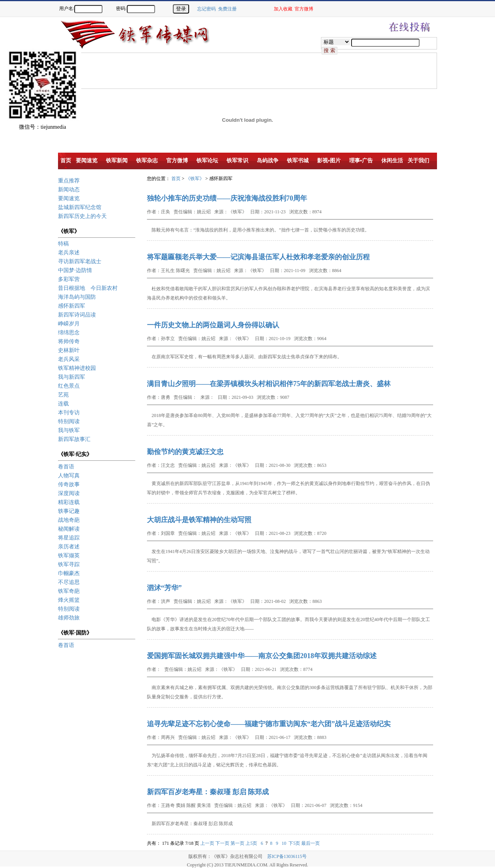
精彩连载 (69, 502)
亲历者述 (69, 547)
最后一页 (311, 843)
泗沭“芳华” (164, 588)
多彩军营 (69, 279)
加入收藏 (283, 9)
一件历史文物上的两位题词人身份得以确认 (213, 325)
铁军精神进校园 (77, 368)
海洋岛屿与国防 (77, 297)
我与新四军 (72, 377)
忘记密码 (207, 9)
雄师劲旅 (69, 618)
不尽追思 (69, 582)
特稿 (63, 244)
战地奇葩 (69, 520)
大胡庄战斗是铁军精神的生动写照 (199, 520)
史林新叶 (69, 350)
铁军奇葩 (69, 591)
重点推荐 (69, 181)
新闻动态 (69, 190)
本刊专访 (69, 413)
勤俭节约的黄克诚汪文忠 (185, 452)
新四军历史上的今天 (82, 216)
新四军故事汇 (74, 439)
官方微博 (304, 9)
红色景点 (69, 386)
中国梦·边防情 (75, 270)
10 (284, 843)
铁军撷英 (69, 556)
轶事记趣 (69, 511)
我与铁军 (69, 430)
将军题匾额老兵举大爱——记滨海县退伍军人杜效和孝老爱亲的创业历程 (258, 257)
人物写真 (69, 476)
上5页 (251, 843)
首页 (176, 179)
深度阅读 (69, 493)
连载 (63, 404)
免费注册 (227, 9)
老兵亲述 (69, 253)
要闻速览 (69, 198)
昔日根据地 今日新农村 (88, 288)
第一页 (237, 843)
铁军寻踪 (69, 564)
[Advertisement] (199, 70)
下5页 (294, 843)
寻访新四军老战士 (80, 261)
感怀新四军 (72, 306)
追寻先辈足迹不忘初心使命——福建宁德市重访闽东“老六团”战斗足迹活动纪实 (269, 724)
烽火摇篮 (69, 600)
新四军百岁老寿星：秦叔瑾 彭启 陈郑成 (208, 792)
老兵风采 (69, 359)
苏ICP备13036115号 (287, 856)
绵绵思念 (69, 333)
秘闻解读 (69, 529)
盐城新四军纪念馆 (80, 207)
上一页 (207, 843)
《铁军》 (195, 179)
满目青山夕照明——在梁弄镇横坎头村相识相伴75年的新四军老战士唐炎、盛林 (269, 384)
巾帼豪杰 (69, 573)
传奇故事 (69, 484)
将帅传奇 (69, 341)
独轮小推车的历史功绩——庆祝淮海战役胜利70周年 (227, 198)
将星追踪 (69, 538)
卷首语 (66, 467)
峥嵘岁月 (69, 324)
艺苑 (63, 395)
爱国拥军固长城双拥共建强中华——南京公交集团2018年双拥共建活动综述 (262, 656)
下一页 (222, 843)
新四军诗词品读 (77, 315)
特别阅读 (69, 421)
